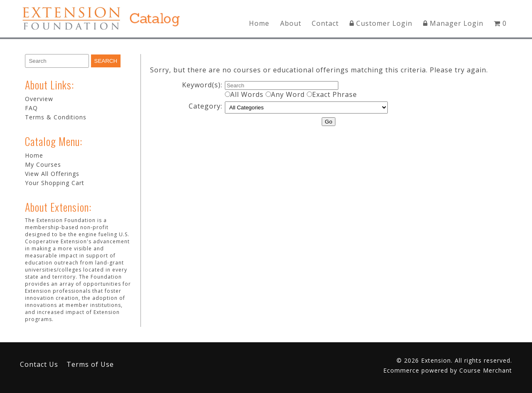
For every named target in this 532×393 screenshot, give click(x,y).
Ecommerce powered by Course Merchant (448, 370)
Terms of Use (90, 364)
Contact (325, 23)
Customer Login (381, 23)
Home (259, 23)
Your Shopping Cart (55, 183)
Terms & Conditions (56, 117)
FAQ (31, 108)
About (291, 23)
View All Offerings (52, 174)
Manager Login (453, 23)
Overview (39, 99)
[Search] (57, 61)
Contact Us (39, 364)
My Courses (43, 164)
